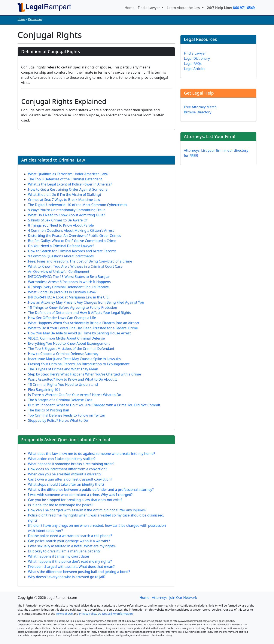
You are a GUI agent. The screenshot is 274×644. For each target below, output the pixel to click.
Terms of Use (64, 614)
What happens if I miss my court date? (59, 556)
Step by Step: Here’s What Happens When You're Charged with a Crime (84, 374)
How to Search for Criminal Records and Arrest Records (72, 251)
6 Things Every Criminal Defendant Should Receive (68, 287)
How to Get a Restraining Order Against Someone (68, 189)
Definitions (35, 19)
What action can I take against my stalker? (62, 459)
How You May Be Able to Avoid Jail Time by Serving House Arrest (79, 333)
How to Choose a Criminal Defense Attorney (63, 354)
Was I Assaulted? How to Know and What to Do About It (72, 379)
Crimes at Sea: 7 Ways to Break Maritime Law (64, 200)
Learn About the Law (184, 8)
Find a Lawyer (149, 8)
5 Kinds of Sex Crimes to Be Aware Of (58, 220)
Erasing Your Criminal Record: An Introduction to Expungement (79, 364)
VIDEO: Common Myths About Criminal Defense (66, 338)
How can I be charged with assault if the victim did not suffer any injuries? (87, 510)
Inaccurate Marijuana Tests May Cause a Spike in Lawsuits (74, 359)
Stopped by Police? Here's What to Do (58, 420)
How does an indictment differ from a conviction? (68, 469)
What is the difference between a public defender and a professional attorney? (91, 490)
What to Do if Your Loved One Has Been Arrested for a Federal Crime (83, 328)
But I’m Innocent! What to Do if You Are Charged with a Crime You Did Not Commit (94, 405)
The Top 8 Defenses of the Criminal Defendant (65, 179)
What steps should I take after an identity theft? (66, 484)
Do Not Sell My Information (115, 614)
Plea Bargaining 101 (44, 390)
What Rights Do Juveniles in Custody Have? (62, 292)
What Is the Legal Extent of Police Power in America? (70, 184)
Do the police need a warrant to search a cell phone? (70, 536)
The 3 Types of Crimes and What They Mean (63, 369)
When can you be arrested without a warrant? (65, 474)
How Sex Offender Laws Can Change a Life (62, 318)
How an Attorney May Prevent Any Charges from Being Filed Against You (86, 302)
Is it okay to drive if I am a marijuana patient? (64, 551)
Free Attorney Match (200, 107)
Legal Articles (195, 69)
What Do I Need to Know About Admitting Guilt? (66, 215)
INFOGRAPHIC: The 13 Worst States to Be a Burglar (69, 277)
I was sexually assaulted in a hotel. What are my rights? (72, 546)
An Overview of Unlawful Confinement (59, 272)
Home (130, 8)
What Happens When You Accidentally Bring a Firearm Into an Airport (84, 323)
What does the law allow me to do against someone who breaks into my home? (92, 454)
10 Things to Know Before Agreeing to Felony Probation (73, 307)
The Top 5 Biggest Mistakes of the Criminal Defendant (71, 349)
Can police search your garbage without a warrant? (69, 541)
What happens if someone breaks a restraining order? (71, 464)
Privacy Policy (88, 614)
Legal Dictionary (197, 58)
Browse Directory (198, 112)
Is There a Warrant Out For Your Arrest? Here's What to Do (75, 395)
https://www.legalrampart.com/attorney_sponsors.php (204, 621)
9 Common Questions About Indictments (61, 256)
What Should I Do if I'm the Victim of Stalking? (65, 194)
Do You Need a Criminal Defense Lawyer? (61, 246)
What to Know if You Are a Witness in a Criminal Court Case (75, 266)
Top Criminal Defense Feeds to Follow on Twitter (67, 415)
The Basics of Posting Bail (48, 410)
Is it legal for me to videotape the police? (61, 505)
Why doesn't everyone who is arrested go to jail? (67, 577)
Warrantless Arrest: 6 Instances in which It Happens (69, 282)
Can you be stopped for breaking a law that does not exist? (75, 500)
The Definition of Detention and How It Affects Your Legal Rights (79, 313)
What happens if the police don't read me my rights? (70, 561)
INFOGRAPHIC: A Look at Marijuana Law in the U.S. (69, 297)
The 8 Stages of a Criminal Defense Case (60, 400)
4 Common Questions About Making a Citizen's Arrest (71, 230)
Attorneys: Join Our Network (175, 598)
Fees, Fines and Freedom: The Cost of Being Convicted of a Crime (80, 261)
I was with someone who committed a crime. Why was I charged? (80, 495)
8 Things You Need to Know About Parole (61, 225)
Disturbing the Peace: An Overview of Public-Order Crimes (74, 236)
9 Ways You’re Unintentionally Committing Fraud (67, 210)
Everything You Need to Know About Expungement (69, 343)
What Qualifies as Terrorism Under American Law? (68, 174)
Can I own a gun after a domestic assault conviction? (70, 479)
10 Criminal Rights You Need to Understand (63, 384)
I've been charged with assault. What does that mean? (71, 567)
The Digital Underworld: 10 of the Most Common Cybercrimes (78, 205)
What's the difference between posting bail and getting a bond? (79, 572)
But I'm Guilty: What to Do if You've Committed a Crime (72, 241)
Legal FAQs (193, 64)
